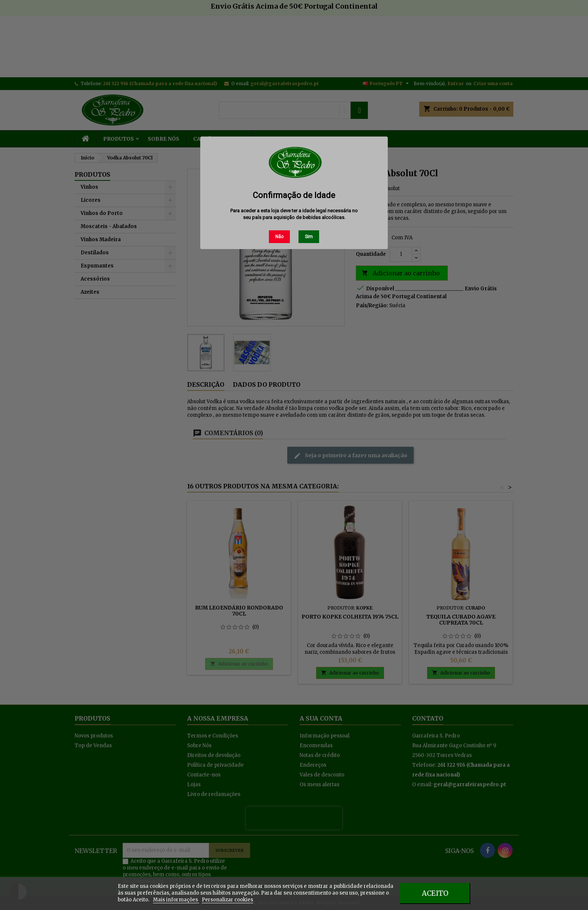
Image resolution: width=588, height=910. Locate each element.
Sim (309, 237)
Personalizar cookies (227, 900)
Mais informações (176, 900)
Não (279, 237)
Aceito (435, 893)
